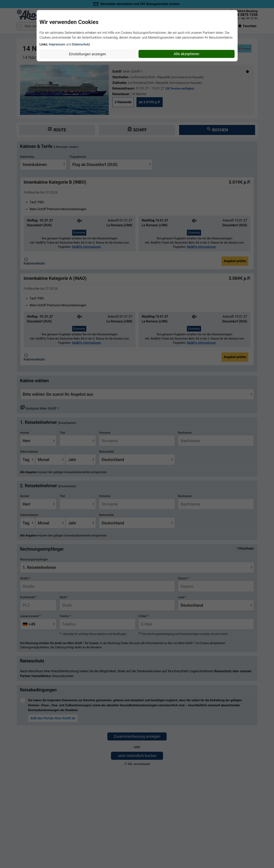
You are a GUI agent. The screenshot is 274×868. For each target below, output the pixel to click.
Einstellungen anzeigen (87, 54)
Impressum (57, 44)
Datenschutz (81, 44)
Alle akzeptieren (186, 54)
